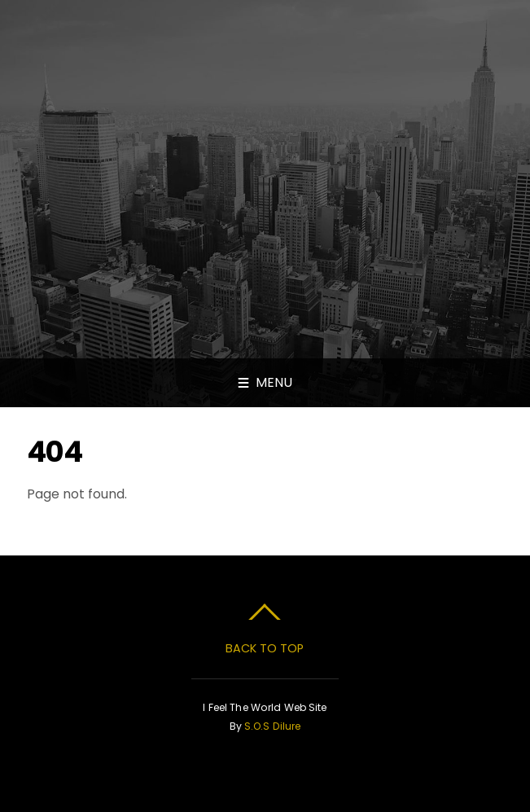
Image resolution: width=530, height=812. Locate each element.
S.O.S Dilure (272, 726)
